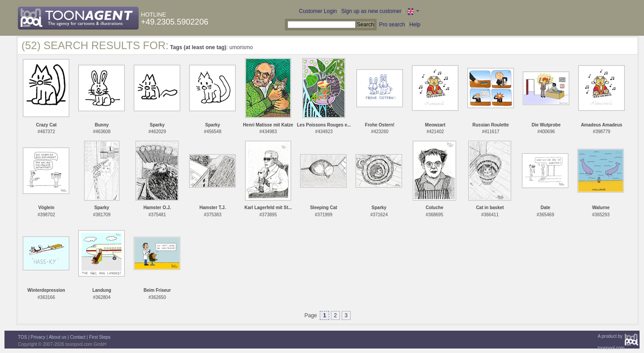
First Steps (100, 337)
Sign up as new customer (371, 11)
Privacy (38, 337)
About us (57, 337)
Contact (78, 337)
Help (415, 25)
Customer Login (318, 11)
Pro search (392, 25)
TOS (22, 337)
